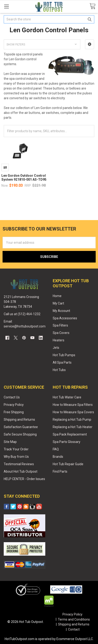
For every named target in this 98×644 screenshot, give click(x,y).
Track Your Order (16, 449)
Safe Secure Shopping (20, 434)
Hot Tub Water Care (67, 397)
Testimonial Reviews (19, 464)
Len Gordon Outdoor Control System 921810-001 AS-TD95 (24, 178)
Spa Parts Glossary (67, 442)
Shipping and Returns (19, 420)
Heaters (59, 340)
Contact (74, 629)
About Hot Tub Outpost (21, 471)
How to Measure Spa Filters (73, 405)
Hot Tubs (59, 370)
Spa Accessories (65, 318)
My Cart (58, 303)
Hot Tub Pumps (64, 355)
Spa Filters (60, 325)
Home (57, 296)
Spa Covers (61, 333)
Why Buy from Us (16, 457)
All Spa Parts (62, 362)
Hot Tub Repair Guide (68, 464)
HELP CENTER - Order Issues (24, 479)
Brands (58, 457)
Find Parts (60, 471)
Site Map (10, 442)
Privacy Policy (14, 405)
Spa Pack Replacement (70, 434)
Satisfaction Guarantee (21, 427)
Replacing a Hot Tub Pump (72, 420)
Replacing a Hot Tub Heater (73, 427)
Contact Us (12, 397)
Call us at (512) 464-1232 (22, 314)
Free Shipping (14, 412)
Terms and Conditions (74, 619)
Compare (5, 167)
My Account (61, 311)
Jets (56, 348)
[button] (90, 44)
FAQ (56, 449)
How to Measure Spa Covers (73, 412)
